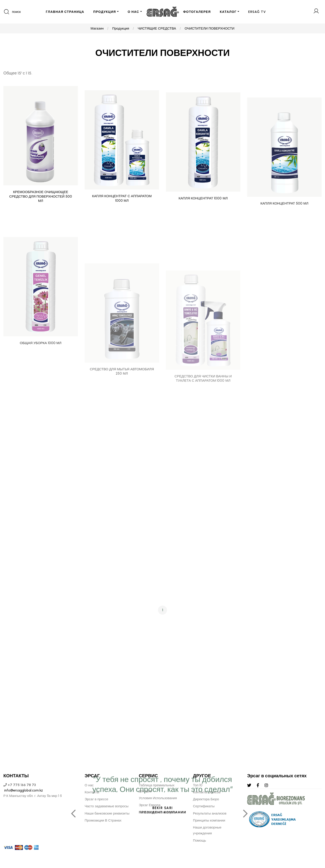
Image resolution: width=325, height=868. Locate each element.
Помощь (200, 840)
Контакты (92, 792)
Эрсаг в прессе (96, 799)
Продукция (121, 28)
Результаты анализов (210, 813)
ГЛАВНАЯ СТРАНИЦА (65, 12)
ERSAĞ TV (257, 12)
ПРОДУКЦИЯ (104, 12)
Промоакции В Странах (103, 820)
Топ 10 (198, 785)
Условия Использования (158, 798)
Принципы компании (209, 820)
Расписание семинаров (157, 812)
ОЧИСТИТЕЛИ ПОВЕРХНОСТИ (210, 28)
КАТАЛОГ (228, 12)
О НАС (133, 12)
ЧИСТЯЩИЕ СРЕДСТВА (157, 28)
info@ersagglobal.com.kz (23, 790)
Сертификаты (204, 806)
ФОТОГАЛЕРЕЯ (197, 12)
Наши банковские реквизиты (107, 813)
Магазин (97, 28)
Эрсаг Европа (150, 805)
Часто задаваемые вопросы (107, 806)
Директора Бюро (206, 799)
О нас (89, 785)
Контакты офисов (207, 792)
